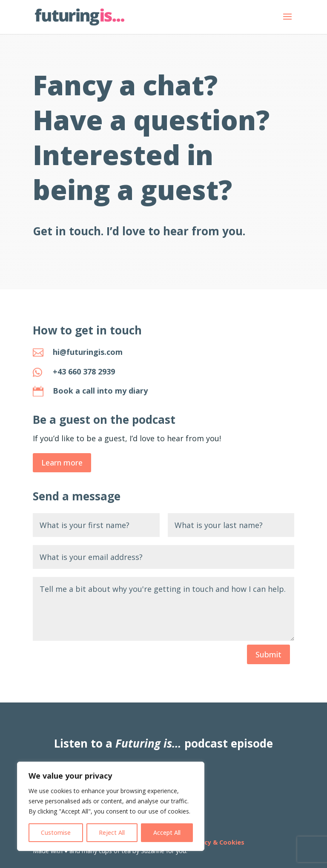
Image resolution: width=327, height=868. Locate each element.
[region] (111, 806)
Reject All (112, 832)
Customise (56, 832)
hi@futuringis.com (88, 352)
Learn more (62, 463)
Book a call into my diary (100, 391)
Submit (268, 654)
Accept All (167, 832)
